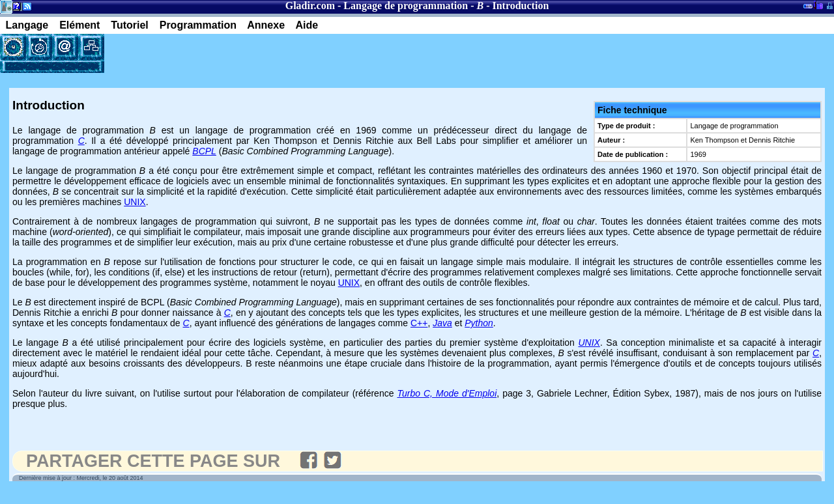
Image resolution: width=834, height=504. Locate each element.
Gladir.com (310, 6)
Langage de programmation (406, 6)
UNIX (135, 202)
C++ (419, 323)
